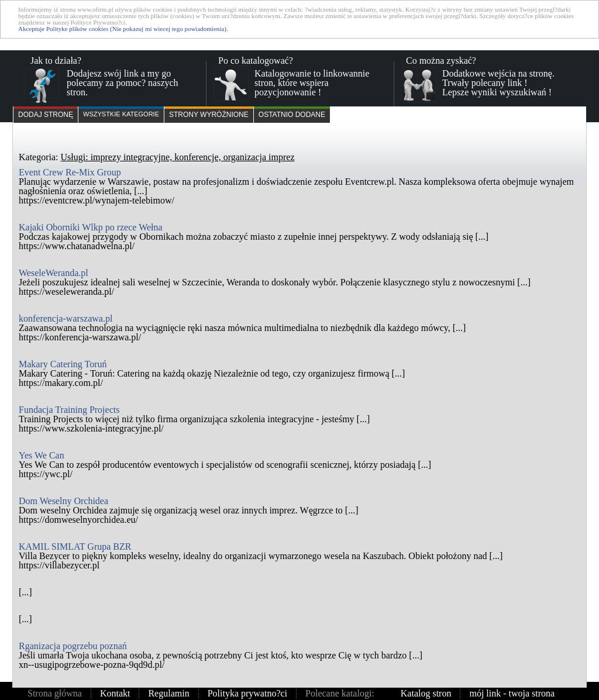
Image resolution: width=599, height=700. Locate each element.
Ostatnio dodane (292, 115)
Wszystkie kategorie (121, 114)
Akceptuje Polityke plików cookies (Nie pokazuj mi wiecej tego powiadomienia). (123, 29)
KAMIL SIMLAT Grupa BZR (75, 546)
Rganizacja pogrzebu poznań (73, 646)
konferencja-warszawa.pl (66, 318)
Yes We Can (42, 455)
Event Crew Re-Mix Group (70, 172)
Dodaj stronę (46, 115)
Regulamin (168, 693)
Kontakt (115, 693)
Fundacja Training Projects (69, 410)
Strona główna (55, 693)
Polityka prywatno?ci (247, 693)
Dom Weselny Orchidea (63, 501)
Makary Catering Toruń (63, 364)
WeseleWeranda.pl (54, 273)
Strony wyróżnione (209, 115)
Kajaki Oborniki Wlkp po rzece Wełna (91, 227)
